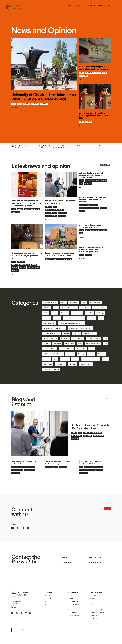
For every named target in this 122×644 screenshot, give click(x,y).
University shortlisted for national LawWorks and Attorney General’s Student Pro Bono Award (91, 175)
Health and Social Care (51, 213)
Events (47, 604)
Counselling (89, 313)
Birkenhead (49, 207)
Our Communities (73, 613)
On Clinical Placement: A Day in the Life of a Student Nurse (61, 202)
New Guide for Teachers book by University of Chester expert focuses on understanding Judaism (26, 203)
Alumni (14, 262)
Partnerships (94, 618)
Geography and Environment (52, 333)
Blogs (55, 207)
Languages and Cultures (94, 338)
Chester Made (21, 262)
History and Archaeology (50, 338)
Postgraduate (35, 104)
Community (64, 313)
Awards (14, 104)
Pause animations (18, 630)
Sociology (47, 359)
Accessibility (94, 596)
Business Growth (85, 308)
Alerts (47, 610)
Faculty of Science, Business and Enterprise (89, 208)
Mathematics (57, 344)
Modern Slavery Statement (97, 613)
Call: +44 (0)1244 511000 (99, 562)
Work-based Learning (86, 364)
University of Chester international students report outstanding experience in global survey (91, 249)
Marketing (47, 344)
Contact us (48, 598)
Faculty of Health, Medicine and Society (55, 210)
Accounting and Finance (50, 303)
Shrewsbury (101, 354)
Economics (47, 318)
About (18, 15)
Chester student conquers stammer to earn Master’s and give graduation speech (27, 256)
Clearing (55, 313)
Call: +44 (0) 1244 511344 (99, 557)
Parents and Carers (73, 601)
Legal (92, 604)
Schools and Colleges (74, 604)
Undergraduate (62, 216)
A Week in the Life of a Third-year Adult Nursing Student (90, 463)
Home (13, 15)
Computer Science (77, 313)
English (101, 318)
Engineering (91, 318)
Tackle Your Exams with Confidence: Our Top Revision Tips (58, 463)
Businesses (71, 610)
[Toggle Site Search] (115, 5)
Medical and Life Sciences (34, 268)
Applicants (71, 596)
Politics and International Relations (53, 354)
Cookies (93, 598)
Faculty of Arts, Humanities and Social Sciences (96, 73)
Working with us (95, 621)
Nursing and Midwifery (51, 216)
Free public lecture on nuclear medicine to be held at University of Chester (61, 254)
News (23, 15)
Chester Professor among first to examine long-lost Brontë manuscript (94, 68)
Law (81, 183)
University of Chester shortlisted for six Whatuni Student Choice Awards (44, 97)
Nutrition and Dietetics (66, 349)
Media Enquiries (74, 562)
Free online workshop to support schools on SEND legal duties (91, 226)
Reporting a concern (73, 615)
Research (82, 211)
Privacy (92, 601)
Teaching (75, 359)
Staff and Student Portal (52, 607)
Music (106, 344)
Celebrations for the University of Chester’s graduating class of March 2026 (93, 116)
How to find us (49, 596)
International (27, 104)
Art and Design (74, 303)
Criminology (100, 313)
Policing (92, 349)
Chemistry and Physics (51, 259)
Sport (55, 359)
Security (93, 624)
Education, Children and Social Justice (74, 318)
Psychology (81, 354)
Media (80, 344)
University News (44, 104)
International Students (74, 598)
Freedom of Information (97, 610)
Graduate (34, 265)
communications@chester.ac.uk (41, 146)
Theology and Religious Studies (32, 209)
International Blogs (78, 338)
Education (20, 209)
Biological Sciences (95, 303)
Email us (74, 557)
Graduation (88, 122)
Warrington (72, 364)
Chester (20, 104)
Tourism (105, 359)
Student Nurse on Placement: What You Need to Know (24, 463)
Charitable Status (95, 607)
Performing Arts (81, 349)
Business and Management (86, 205)
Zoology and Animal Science (51, 369)
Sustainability (65, 359)
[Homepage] (13, 7)
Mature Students (62, 213)
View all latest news (105, 164)
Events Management (49, 323)
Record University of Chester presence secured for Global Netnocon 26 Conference (93, 200)
